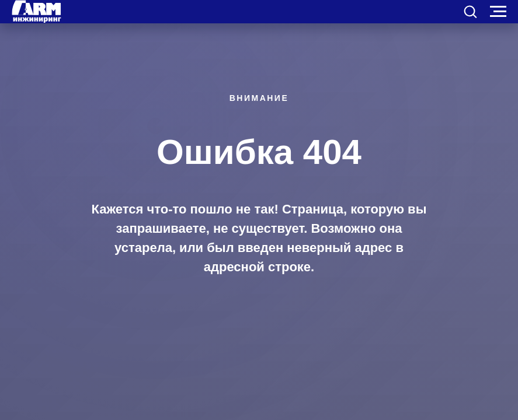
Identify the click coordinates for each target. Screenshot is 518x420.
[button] (470, 11)
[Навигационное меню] (498, 12)
